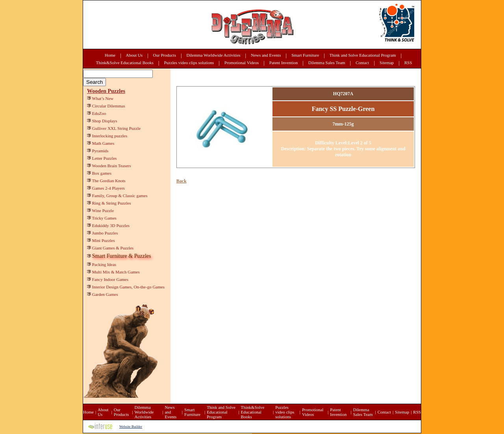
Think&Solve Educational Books (125, 63)
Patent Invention (283, 63)
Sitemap (387, 63)
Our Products (165, 55)
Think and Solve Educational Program (363, 55)
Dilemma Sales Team (327, 63)
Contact (362, 63)
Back (182, 181)
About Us (134, 55)
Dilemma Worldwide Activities (214, 55)
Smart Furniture (305, 55)
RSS (408, 63)
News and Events (266, 55)
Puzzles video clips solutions (189, 63)
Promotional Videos (242, 63)
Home (110, 55)
